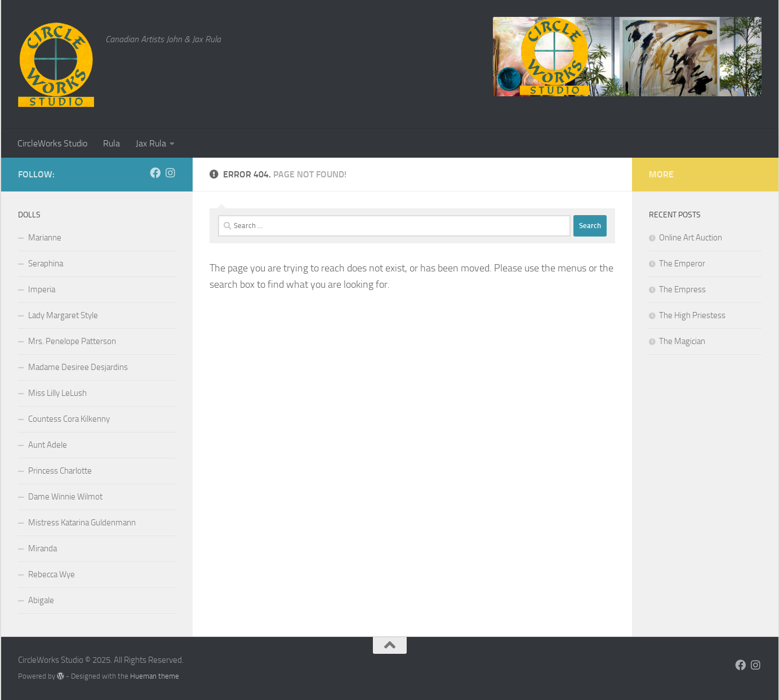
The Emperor (682, 264)
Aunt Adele (48, 445)
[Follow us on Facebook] (155, 173)
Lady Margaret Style (63, 315)
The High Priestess (692, 315)
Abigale (41, 600)
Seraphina (46, 264)
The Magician (682, 341)
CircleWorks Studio (52, 143)
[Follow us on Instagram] (170, 173)
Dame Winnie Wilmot (65, 497)
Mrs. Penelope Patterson (72, 341)
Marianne (45, 238)
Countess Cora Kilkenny (69, 419)
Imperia (42, 289)
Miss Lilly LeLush (57, 393)
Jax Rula (151, 143)
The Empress (682, 289)
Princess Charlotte (60, 471)
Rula (112, 143)
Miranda (43, 549)
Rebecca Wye (52, 574)
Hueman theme (155, 676)
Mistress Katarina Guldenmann (82, 523)
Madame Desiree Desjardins (78, 367)
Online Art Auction (691, 238)
